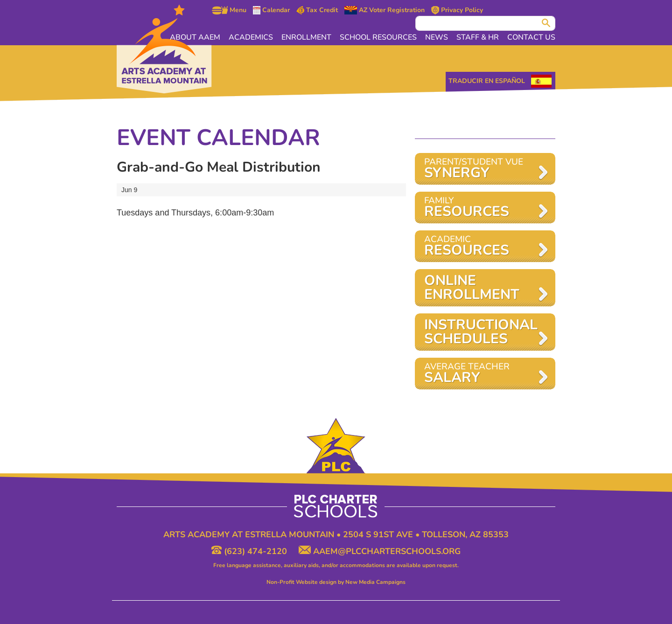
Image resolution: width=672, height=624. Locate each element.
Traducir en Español (487, 81)
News (437, 37)
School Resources (378, 37)
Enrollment (306, 37)
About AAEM (195, 37)
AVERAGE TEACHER (480, 374)
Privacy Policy (457, 10)
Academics (251, 37)
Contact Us (531, 37)
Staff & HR (478, 37)
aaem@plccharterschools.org (380, 551)
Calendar (271, 10)
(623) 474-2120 (250, 551)
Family (480, 208)
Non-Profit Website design (301, 582)
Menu (229, 10)
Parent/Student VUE (480, 169)
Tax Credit (317, 10)
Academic (480, 246)
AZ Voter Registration (385, 10)
